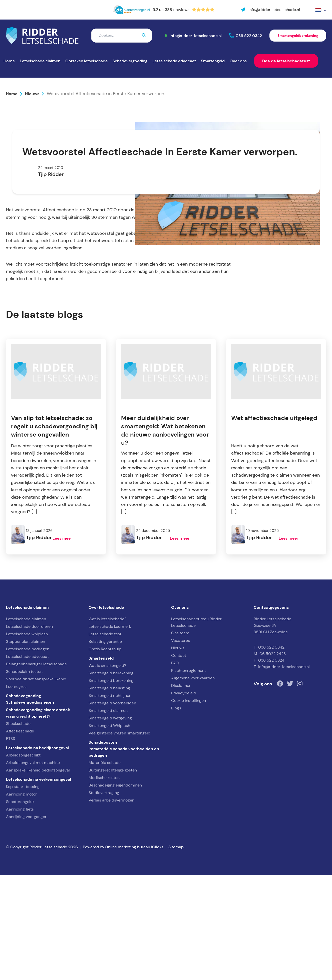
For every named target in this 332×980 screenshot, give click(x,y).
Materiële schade (105, 867)
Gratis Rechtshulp (105, 754)
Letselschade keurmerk (110, 731)
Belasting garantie (105, 746)
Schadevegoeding (24, 800)
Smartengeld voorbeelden (112, 808)
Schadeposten (103, 847)
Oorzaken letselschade (86, 61)
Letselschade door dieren (29, 731)
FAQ (175, 768)
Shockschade (18, 828)
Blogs (176, 813)
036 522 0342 (249, 36)
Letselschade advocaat (174, 61)
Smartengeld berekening (111, 778)
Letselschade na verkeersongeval (39, 884)
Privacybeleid (184, 798)
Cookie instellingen (189, 805)
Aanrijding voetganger (26, 921)
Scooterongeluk (20, 906)
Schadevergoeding (130, 61)
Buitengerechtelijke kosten (113, 875)
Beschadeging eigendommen (115, 890)
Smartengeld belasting (109, 793)
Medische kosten (104, 882)
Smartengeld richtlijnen (110, 800)
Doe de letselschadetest (286, 61)
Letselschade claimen (40, 61)
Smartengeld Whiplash (109, 830)
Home (9, 61)
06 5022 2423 (273, 758)
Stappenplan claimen (26, 746)
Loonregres (16, 791)
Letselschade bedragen (28, 754)
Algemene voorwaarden (193, 783)
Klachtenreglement (189, 775)
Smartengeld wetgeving (110, 823)
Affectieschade (20, 836)
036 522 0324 (271, 765)
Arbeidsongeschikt (23, 860)
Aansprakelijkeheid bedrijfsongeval (38, 875)
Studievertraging (104, 897)
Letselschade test (105, 739)
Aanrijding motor (21, 899)
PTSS (11, 843)
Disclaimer (181, 790)
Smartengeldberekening (298, 36)
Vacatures (181, 745)
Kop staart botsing (23, 891)
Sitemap (176, 952)
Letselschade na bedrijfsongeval (37, 852)
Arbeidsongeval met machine (33, 867)
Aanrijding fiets (20, 914)
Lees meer (62, 643)
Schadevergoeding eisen (30, 807)
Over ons (238, 61)
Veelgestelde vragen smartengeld (119, 838)
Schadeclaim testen (24, 776)
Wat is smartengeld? (107, 770)
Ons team (180, 738)
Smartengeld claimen (108, 815)
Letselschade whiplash (27, 739)
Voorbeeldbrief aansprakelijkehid (36, 784)
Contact (179, 760)
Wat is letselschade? (107, 724)
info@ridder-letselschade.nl (196, 36)
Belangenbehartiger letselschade (36, 769)
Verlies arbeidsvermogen (111, 905)
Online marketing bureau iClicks (134, 952)
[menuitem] (320, 10)
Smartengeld (213, 61)
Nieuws (32, 94)
